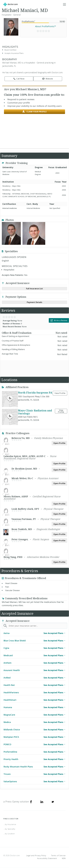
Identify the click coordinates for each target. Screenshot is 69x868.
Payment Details (35, 302)
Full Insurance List (35, 289)
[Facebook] (31, 802)
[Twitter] (53, 802)
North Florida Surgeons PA (35, 393)
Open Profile (59, 443)
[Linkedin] (42, 802)
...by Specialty (9, 829)
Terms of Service (58, 855)
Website (48, 79)
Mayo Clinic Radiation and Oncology (35, 412)
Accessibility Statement (47, 858)
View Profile (60, 393)
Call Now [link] (19, 79)
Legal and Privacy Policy (36, 855)
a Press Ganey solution (16, 802)
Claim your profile (35, 112)
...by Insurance (10, 824)
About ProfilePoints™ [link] (46, 26)
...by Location (9, 834)
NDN (64, 858)
